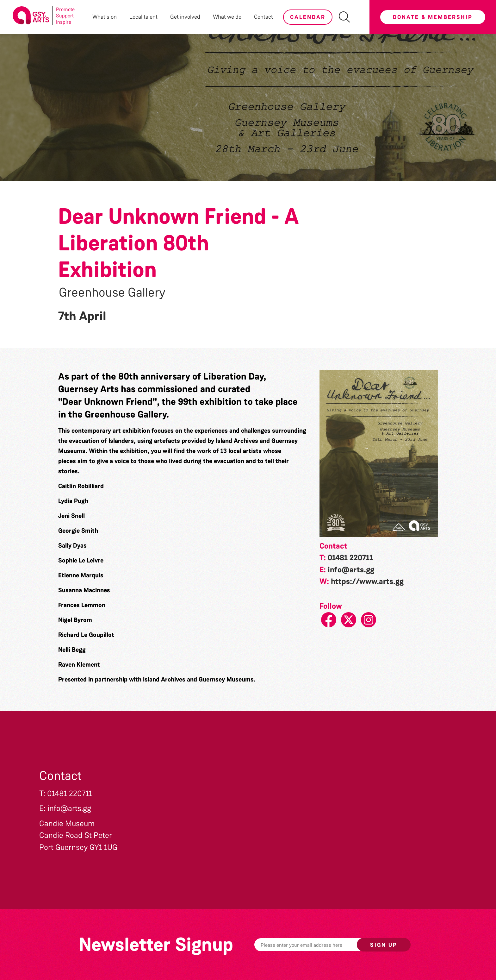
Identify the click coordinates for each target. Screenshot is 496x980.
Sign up (384, 945)
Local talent (143, 17)
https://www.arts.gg (367, 581)
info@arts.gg (351, 570)
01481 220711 (350, 558)
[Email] (315, 945)
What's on (105, 17)
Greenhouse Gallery (112, 292)
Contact (263, 17)
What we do (227, 17)
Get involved (185, 17)
